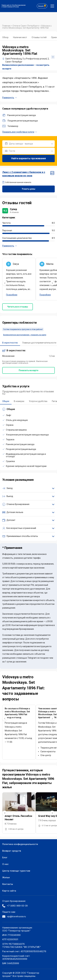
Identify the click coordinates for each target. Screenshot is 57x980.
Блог (5, 857)
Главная (7, 26)
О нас (5, 864)
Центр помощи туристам (16, 871)
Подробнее (12, 295)
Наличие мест (20, 37)
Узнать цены (28, 189)
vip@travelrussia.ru (14, 916)
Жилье (6, 877)
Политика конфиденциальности (20, 844)
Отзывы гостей (39, 37)
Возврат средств (12, 851)
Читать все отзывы (18, 307)
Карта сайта (9, 891)
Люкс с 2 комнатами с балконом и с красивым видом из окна (28, 174)
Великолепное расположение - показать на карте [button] (25, 335)
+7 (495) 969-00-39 (15, 906)
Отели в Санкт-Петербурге (26, 26)
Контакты (8, 884)
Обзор (5, 37)
